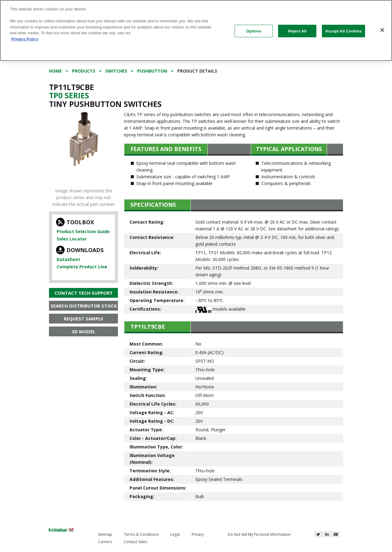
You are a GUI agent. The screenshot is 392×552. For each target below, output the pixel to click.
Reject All (297, 31)
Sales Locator (72, 239)
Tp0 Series (69, 95)
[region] (196, 30)
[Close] (382, 30)
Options (254, 31)
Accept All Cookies (344, 31)
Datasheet (68, 259)
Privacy (198, 534)
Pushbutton (152, 71)
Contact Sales (135, 542)
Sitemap (105, 534)
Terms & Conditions (141, 534)
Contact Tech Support (84, 293)
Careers (105, 542)
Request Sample (83, 319)
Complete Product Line (82, 267)
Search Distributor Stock (84, 306)
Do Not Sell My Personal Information (259, 534)
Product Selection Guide (83, 231)
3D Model (83, 331)
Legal (175, 534)
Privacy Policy (25, 39)
